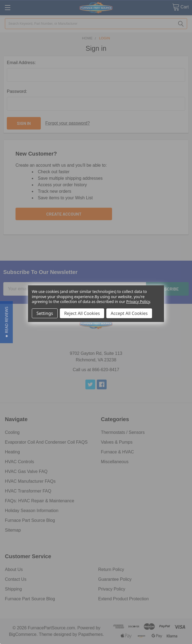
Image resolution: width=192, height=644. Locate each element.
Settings (45, 313)
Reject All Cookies (82, 313)
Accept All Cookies (129, 313)
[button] (6, 322)
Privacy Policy (138, 302)
